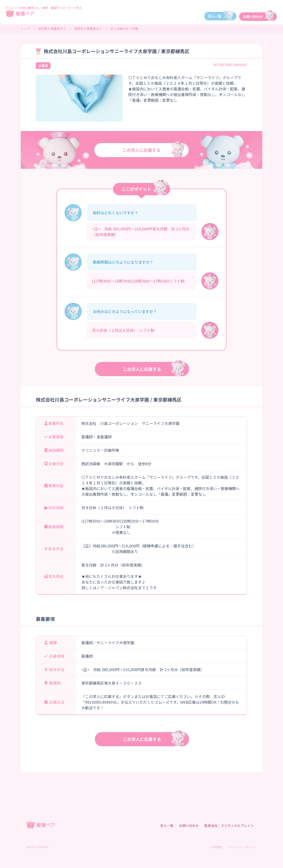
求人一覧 (167, 826)
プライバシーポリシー (242, 847)
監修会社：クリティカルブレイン (229, 826)
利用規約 (217, 847)
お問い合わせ (189, 826)
